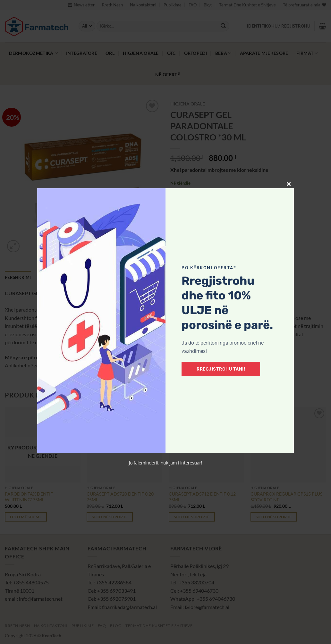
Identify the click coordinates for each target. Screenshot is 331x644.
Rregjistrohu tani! (221, 369)
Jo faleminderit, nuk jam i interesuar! (166, 463)
